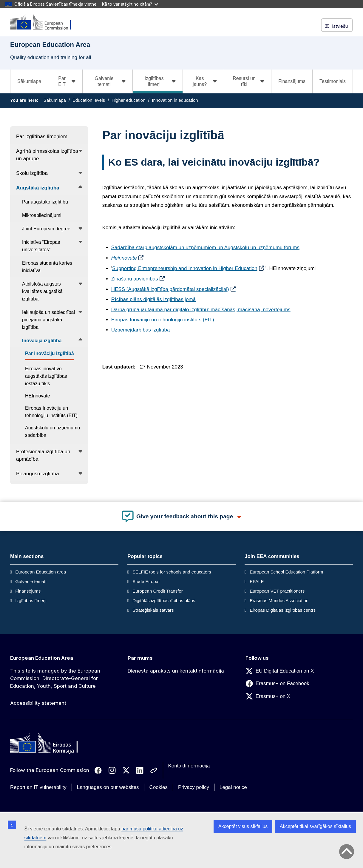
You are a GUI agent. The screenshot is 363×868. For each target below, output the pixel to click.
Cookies (159, 787)
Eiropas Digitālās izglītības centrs (283, 610)
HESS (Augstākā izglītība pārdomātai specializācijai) (170, 289)
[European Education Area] (44, 22)
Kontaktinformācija (189, 766)
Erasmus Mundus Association (279, 600)
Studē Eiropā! (146, 581)
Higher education (128, 100)
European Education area (41, 572)
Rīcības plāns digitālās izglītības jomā (153, 299)
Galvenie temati (31, 581)
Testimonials (333, 81)
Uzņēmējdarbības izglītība (141, 330)
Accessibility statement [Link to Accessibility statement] (38, 703)
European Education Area (42, 658)
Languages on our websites (108, 787)
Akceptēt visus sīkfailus (243, 826)
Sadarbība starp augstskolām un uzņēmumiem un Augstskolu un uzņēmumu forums (205, 248)
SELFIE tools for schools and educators (172, 572)
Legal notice (233, 787)
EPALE (257, 581)
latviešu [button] (337, 26)
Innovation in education (175, 100)
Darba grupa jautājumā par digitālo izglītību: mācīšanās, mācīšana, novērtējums (201, 310)
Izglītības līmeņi (31, 600)
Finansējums (292, 81)
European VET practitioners (277, 591)
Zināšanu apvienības (135, 279)
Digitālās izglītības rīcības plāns (164, 600)
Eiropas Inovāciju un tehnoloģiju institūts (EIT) (163, 320)
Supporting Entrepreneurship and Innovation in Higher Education (185, 268)
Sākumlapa (29, 81)
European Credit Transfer (157, 591)
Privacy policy (194, 787)
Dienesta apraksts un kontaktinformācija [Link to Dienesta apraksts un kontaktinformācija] (176, 671)
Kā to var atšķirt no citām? (130, 4)
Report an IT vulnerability (38, 787)
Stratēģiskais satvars (153, 610)
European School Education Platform (286, 572)
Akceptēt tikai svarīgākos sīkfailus (315, 826)
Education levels (89, 100)
